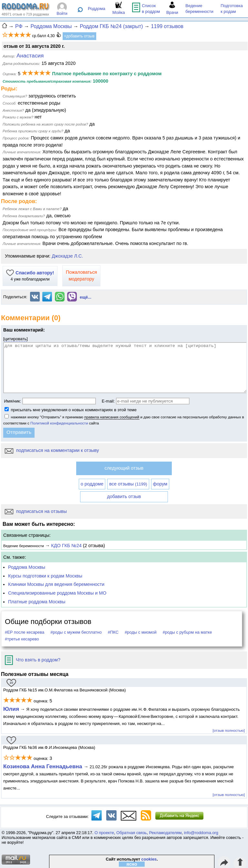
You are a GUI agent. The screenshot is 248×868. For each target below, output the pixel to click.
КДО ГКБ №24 (66, 546)
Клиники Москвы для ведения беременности (56, 584)
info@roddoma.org (201, 833)
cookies (149, 859)
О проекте (104, 833)
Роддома (97, 9)
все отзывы (128, 484)
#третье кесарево (22, 639)
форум (160, 484)
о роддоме (92, 484)
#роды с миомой (141, 632)
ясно (132, 864)
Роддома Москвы (27, 567)
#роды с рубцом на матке (187, 632)
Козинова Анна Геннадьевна (43, 766)
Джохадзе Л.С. (67, 256)
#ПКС (113, 632)
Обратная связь (131, 833)
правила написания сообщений (112, 417)
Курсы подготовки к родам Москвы (45, 576)
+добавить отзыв (79, 36)
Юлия (11, 709)
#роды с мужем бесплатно (76, 632)
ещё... (86, 297)
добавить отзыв (124, 496)
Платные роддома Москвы (37, 602)
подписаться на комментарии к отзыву (52, 450)
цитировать (16, 339)
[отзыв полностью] (229, 730)
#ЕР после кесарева (25, 632)
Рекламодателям (165, 833)
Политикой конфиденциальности (59, 423)
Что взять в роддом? (33, 660)
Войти (62, 14)
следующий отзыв (124, 468)
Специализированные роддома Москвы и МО (57, 593)
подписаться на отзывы (36, 511)
